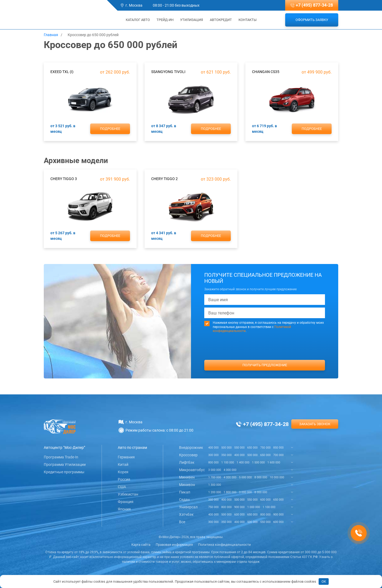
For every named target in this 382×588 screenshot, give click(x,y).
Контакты (248, 20)
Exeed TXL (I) (62, 72)
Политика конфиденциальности (225, 545)
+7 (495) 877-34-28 (314, 5)
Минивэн (187, 485)
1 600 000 (274, 463)
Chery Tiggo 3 (64, 179)
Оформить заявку (312, 20)
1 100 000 (228, 463)
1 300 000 (215, 485)
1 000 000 (254, 507)
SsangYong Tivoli (168, 72)
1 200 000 (215, 492)
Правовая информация (174, 545)
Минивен (187, 477)
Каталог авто (136, 20)
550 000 (239, 448)
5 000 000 (245, 477)
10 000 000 (277, 477)
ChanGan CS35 (266, 72)
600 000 (265, 500)
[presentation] (265, 356)
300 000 (213, 455)
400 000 (213, 448)
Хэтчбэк (186, 514)
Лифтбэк (187, 462)
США (122, 487)
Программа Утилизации (65, 465)
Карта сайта (141, 545)
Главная (51, 35)
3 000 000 (215, 470)
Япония (124, 509)
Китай (123, 465)
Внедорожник (191, 448)
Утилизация (192, 20)
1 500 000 (258, 463)
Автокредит (221, 20)
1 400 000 (243, 463)
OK (324, 581)
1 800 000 (230, 492)
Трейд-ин (165, 20)
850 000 (278, 448)
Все (182, 522)
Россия (124, 479)
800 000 (213, 463)
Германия (126, 457)
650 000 (252, 448)
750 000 (265, 448)
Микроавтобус (192, 470)
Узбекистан (128, 494)
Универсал (188, 507)
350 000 (226, 455)
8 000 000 (261, 477)
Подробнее (110, 129)
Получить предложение (265, 365)
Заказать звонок (315, 424)
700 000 (278, 455)
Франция (126, 502)
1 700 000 (215, 477)
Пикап (185, 492)
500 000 (226, 448)
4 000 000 (230, 470)
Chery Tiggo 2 (164, 179)
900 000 (239, 507)
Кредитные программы (64, 472)
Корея (123, 472)
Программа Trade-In (61, 457)
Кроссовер (188, 455)
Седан (184, 500)
